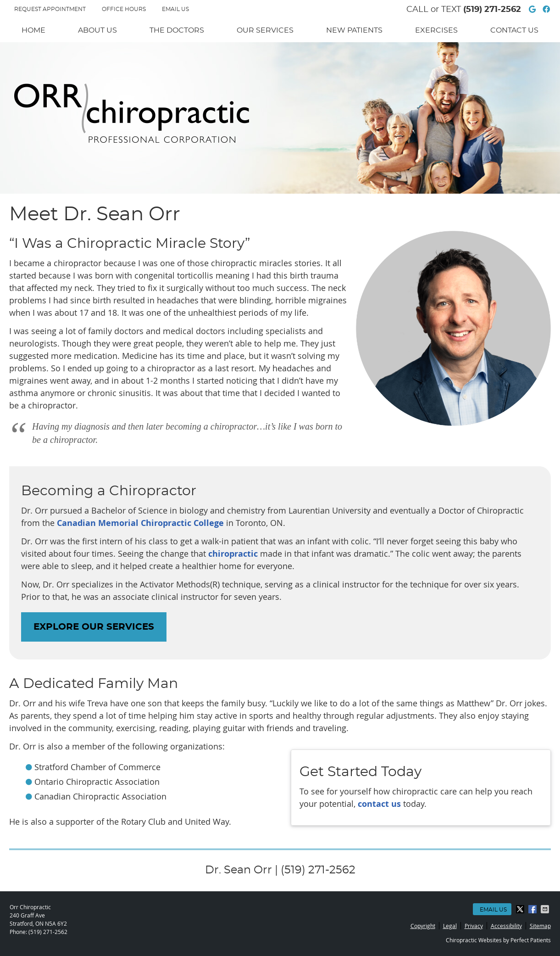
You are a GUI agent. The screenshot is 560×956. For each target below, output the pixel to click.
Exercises (436, 30)
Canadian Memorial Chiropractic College (140, 523)
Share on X (521, 909)
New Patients (354, 30)
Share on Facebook (533, 909)
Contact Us (514, 30)
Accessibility (506, 926)
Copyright (423, 926)
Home (33, 30)
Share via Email (546, 909)
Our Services (265, 30)
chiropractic (233, 554)
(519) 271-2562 (492, 10)
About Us (97, 30)
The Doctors (177, 30)
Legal (450, 926)
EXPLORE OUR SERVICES (94, 627)
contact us (379, 804)
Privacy (474, 926)
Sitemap (540, 926)
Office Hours (124, 9)
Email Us (175, 9)
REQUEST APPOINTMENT (50, 9)
